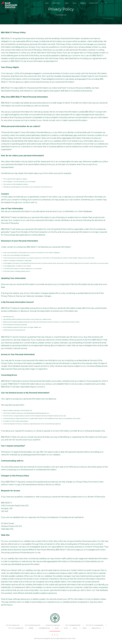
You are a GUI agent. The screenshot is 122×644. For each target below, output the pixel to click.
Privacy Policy (71, 638)
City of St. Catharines (95, 625)
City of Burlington (33, 625)
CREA (84, 628)
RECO (75, 628)
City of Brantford (73, 625)
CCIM (66, 628)
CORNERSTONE (44, 628)
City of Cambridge (16, 628)
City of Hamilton (13, 625)
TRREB (31, 628)
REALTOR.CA (96, 628)
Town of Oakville (53, 625)
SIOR (57, 628)
